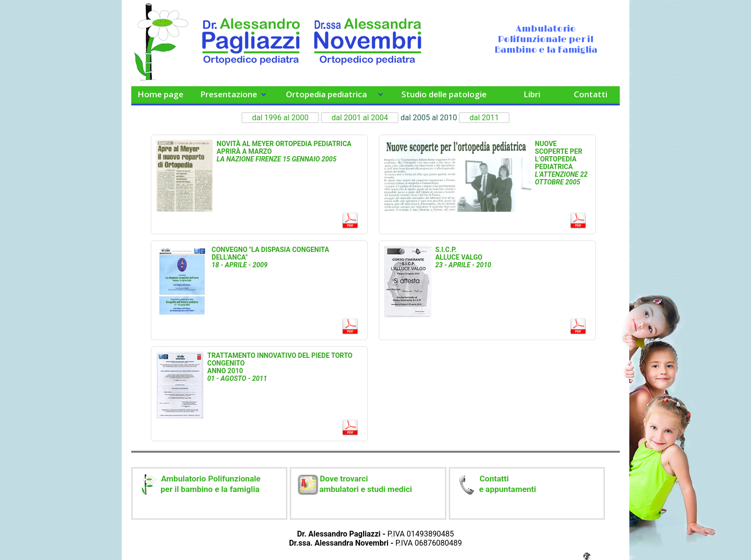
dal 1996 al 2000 (280, 118)
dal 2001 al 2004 (360, 118)
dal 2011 (484, 118)
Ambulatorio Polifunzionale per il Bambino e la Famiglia (546, 40)
